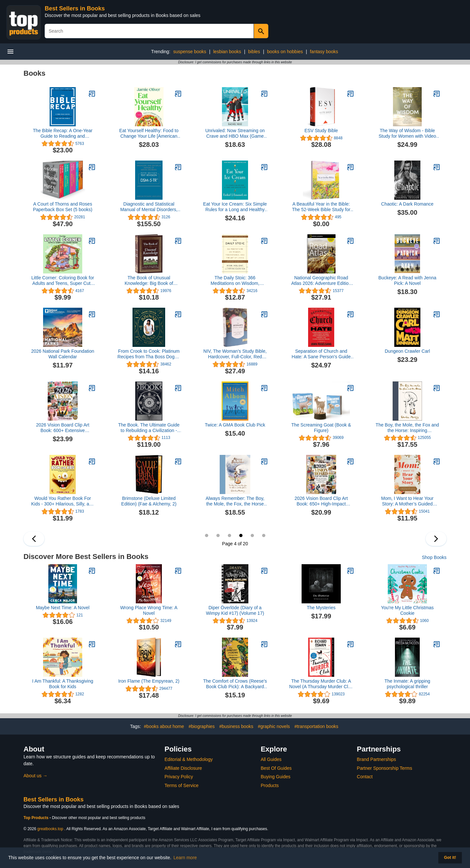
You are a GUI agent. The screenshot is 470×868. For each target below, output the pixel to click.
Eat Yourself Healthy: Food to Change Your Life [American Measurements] (149, 133)
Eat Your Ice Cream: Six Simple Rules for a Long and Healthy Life (235, 207)
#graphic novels (274, 726)
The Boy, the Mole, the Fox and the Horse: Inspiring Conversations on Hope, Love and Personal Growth (407, 428)
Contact (365, 777)
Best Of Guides (276, 768)
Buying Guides (276, 777)
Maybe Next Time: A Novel (63, 608)
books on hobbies (285, 52)
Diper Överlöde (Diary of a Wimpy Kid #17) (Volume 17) (235, 610)
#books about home (164, 726)
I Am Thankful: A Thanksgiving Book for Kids (63, 684)
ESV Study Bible (321, 131)
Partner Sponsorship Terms (384, 768)
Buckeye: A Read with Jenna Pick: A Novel (407, 280)
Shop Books (434, 557)
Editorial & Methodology (189, 759)
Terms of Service (181, 785)
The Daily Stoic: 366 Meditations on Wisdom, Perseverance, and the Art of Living (235, 281)
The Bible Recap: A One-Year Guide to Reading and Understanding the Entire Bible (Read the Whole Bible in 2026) (63, 133)
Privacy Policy (179, 777)
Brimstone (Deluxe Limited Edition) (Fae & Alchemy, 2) (149, 501)
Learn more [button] (185, 858)
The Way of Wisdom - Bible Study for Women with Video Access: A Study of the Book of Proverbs (407, 133)
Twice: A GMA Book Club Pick (235, 425)
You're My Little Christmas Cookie (407, 610)
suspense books (190, 52)
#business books (236, 726)
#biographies (202, 726)
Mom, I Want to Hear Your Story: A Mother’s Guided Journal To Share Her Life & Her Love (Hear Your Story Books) (407, 501)
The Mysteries (321, 608)
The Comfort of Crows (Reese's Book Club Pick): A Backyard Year (235, 684)
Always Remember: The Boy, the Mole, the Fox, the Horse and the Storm (235, 501)
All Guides (271, 759)
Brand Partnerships (376, 759)
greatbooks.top (50, 829)
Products (270, 785)
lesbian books (227, 52)
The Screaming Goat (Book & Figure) (321, 428)
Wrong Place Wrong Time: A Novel (149, 610)
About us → (35, 776)
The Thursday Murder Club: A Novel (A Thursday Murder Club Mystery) (321, 684)
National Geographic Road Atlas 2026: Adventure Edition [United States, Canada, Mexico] (321, 281)
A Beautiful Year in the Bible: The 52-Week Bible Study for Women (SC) (321, 207)
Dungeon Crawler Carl (407, 351)
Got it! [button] (450, 858)
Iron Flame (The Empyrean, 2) (149, 681)
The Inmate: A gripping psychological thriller (407, 684)
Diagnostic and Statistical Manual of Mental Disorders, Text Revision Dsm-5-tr (149, 207)
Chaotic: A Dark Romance (407, 204)
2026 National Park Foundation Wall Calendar (63, 354)
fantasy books (324, 52)
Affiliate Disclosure (183, 768)
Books (34, 73)
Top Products (37, 818)
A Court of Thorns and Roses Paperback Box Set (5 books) (63, 207)
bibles (254, 52)
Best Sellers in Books (75, 8)
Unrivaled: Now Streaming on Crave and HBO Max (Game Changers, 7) (235, 133)
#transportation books (316, 726)
